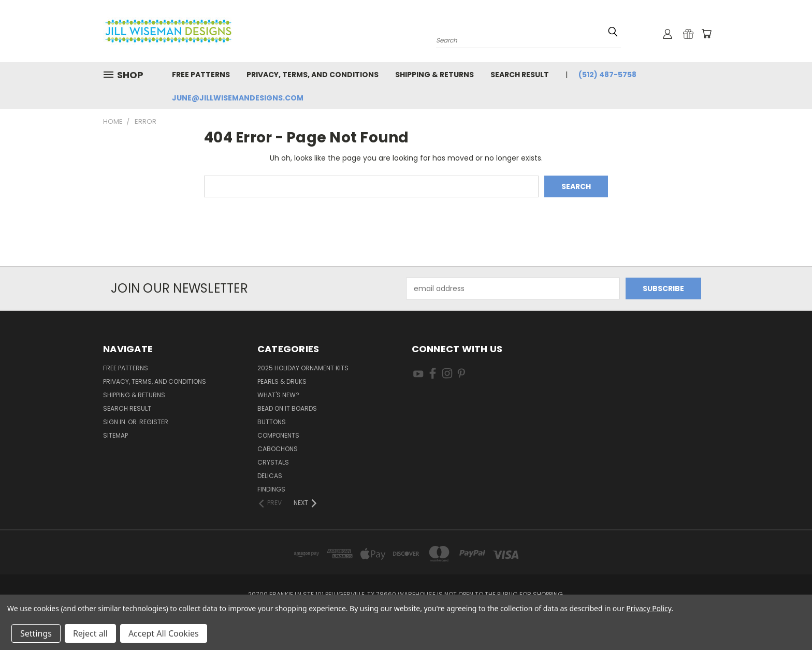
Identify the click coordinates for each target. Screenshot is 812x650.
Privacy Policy (649, 608)
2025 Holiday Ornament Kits (303, 368)
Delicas (270, 476)
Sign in (115, 422)
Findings (271, 489)
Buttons (272, 422)
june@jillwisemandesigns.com (238, 98)
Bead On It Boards (287, 408)
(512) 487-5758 (607, 75)
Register (154, 422)
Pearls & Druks (282, 381)
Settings (36, 633)
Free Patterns (201, 75)
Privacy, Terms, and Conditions (313, 75)
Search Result (520, 75)
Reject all (90, 633)
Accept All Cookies (164, 633)
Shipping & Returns (434, 75)
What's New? (278, 395)
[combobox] (528, 39)
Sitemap (115, 435)
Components (278, 435)
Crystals (273, 462)
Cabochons (278, 449)
